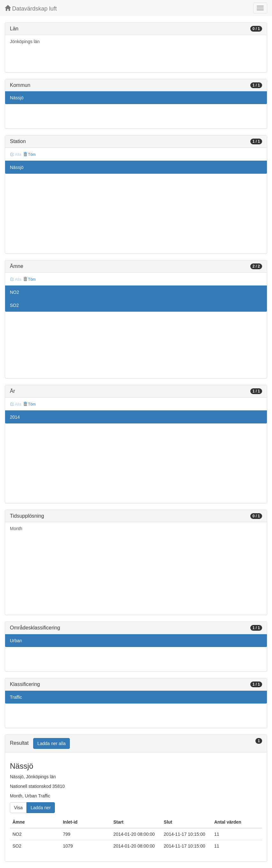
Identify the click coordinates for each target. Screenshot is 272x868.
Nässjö (17, 98)
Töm (29, 155)
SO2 (14, 305)
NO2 (15, 292)
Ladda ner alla (51, 743)
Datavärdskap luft (31, 8)
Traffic (16, 697)
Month (16, 529)
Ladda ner (41, 808)
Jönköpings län (25, 42)
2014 (15, 417)
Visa (18, 808)
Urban (16, 641)
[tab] (136, 744)
